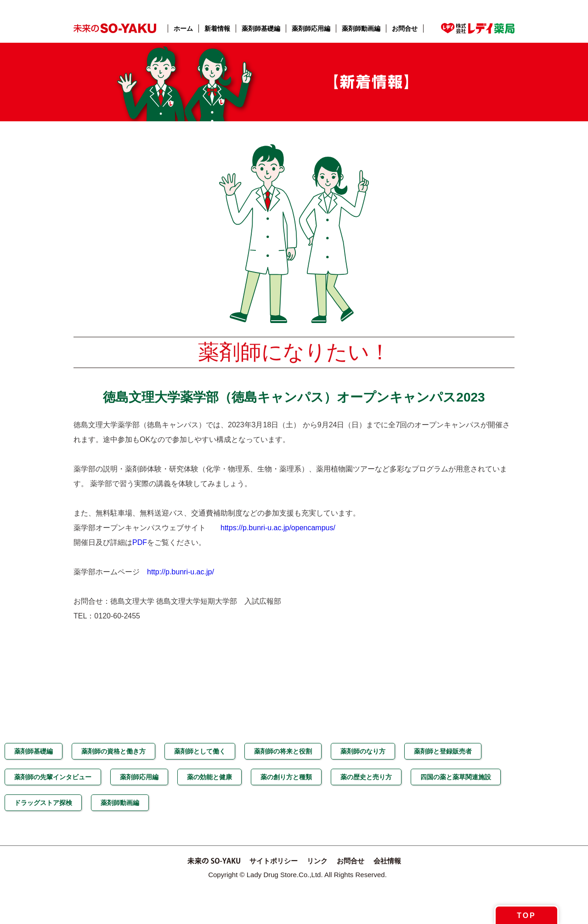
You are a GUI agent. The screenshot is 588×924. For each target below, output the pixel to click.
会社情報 (387, 861)
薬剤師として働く (200, 751)
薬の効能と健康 (209, 777)
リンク (317, 861)
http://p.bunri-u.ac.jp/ (181, 572)
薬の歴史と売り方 (366, 777)
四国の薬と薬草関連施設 (456, 777)
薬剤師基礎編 (261, 28)
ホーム (183, 28)
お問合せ (405, 28)
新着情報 (217, 28)
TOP (526, 915)
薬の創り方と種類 (286, 777)
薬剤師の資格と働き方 (113, 751)
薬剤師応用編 (311, 28)
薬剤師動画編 (361, 28)
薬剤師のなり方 (363, 751)
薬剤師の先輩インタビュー (53, 777)
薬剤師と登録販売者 (443, 751)
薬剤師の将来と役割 (283, 751)
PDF (140, 542)
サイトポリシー (274, 861)
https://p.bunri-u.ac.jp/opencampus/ (278, 528)
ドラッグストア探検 (43, 803)
